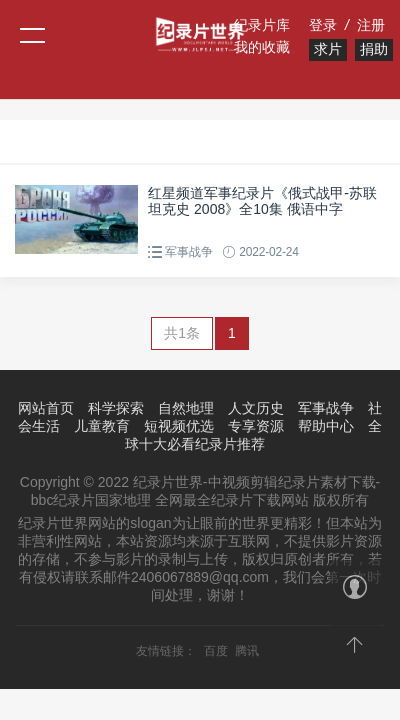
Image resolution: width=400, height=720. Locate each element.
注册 (371, 25)
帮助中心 (326, 426)
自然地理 (186, 408)
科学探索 (116, 408)
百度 (216, 651)
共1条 (182, 333)
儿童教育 (102, 426)
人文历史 (256, 408)
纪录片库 (262, 25)
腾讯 (247, 651)
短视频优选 (179, 426)
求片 (328, 49)
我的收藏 (262, 47)
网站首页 (46, 408)
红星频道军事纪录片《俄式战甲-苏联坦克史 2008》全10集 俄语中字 (262, 201)
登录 (323, 25)
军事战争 (188, 252)
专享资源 (256, 426)
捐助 (374, 49)
